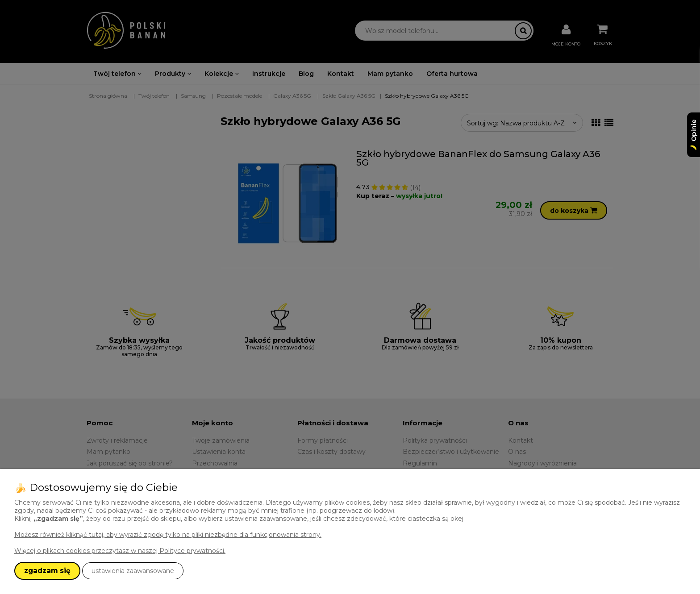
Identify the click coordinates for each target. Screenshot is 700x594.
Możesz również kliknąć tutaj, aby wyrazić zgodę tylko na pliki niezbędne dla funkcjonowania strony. (168, 535)
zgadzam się (47, 571)
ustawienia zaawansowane (133, 571)
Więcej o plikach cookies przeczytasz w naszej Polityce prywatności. (120, 551)
